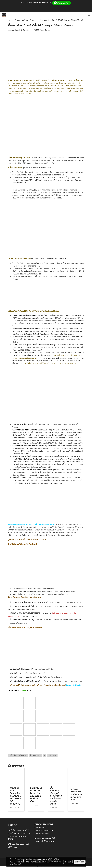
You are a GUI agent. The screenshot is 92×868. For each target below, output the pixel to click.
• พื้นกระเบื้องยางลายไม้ (44, 831)
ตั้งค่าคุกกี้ (68, 862)
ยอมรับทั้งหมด (80, 862)
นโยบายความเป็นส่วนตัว (53, 862)
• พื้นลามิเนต (40, 828)
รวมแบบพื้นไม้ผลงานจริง (45, 841)
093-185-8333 (31, 3)
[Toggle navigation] (89, 15)
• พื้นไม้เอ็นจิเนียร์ (42, 834)
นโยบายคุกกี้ (17, 864)
